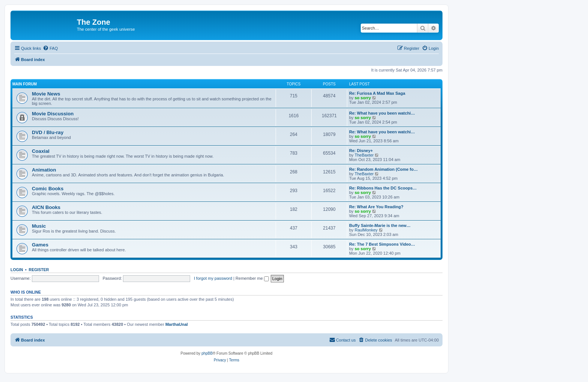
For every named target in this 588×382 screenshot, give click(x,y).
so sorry (363, 98)
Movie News (46, 94)
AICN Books (46, 207)
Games (40, 245)
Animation (44, 170)
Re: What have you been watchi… (382, 113)
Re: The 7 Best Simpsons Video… (382, 244)
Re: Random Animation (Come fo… (383, 169)
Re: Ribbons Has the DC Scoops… (383, 188)
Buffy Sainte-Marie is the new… (380, 225)
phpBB (207, 353)
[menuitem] (50, 48)
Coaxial (41, 151)
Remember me (252, 278)
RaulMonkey (366, 230)
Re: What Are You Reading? (376, 207)
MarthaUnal (177, 324)
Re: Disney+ (361, 151)
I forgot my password (213, 278)
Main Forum (25, 84)
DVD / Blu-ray (48, 132)
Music (39, 226)
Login (17, 270)
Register (39, 270)
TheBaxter (364, 155)
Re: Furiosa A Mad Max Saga (377, 93)
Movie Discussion (53, 114)
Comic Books (48, 189)
